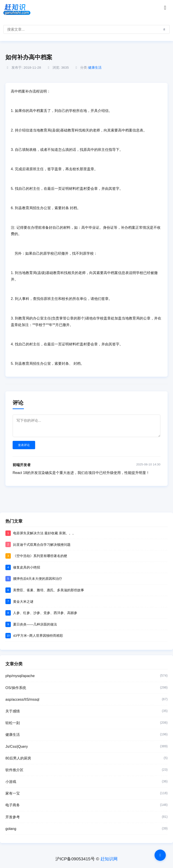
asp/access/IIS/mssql (86, 700)
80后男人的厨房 (86, 758)
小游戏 (86, 782)
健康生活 (95, 67)
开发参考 (86, 817)
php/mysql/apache (86, 676)
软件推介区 (86, 770)
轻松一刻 (86, 723)
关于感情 (86, 711)
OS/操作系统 (86, 688)
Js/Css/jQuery (86, 747)
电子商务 (86, 805)
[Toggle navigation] (165, 8)
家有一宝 (86, 793)
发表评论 (24, 445)
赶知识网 (109, 859)
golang (86, 829)
